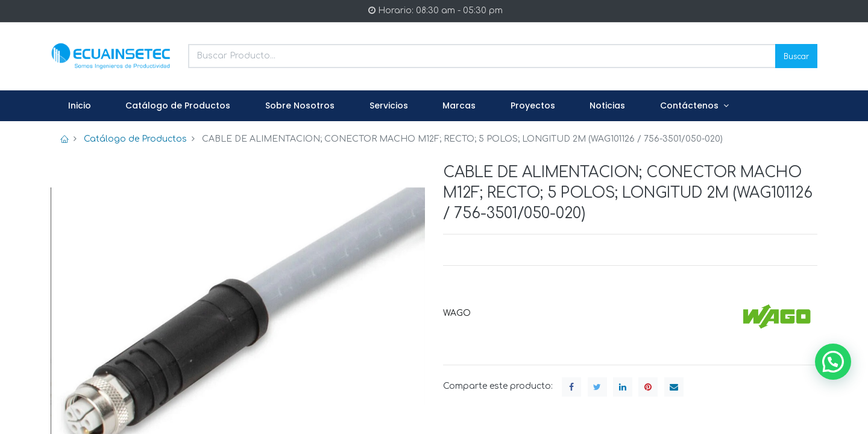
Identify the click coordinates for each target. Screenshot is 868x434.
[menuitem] (80, 106)
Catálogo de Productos (135, 139)
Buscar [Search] (796, 56)
